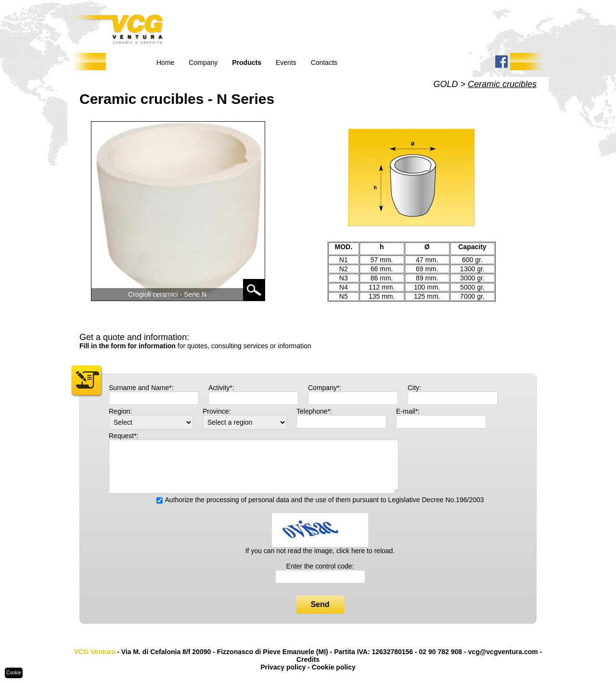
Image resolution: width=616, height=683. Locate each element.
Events (286, 63)
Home (165, 63)
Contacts (324, 63)
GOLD (445, 84)
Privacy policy (283, 667)
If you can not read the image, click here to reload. (320, 551)
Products (247, 63)
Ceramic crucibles (502, 84)
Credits (308, 659)
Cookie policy (334, 667)
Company (203, 63)
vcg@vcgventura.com (503, 652)
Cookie (14, 673)
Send (320, 604)
